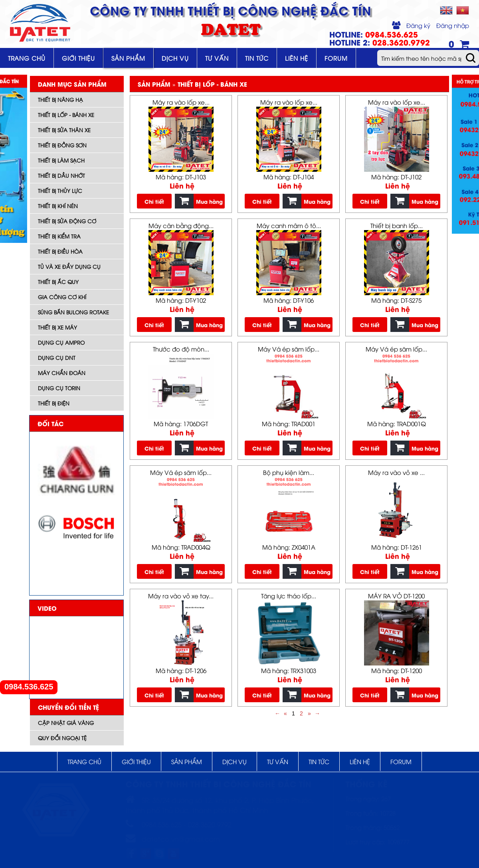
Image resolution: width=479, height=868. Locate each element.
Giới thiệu (78, 58)
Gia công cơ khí (62, 297)
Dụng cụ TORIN (59, 388)
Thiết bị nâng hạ (60, 99)
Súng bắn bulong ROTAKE (73, 312)
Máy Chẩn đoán (62, 373)
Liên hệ (297, 58)
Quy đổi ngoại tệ (62, 738)
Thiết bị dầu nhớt (61, 175)
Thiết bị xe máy (57, 327)
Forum (336, 58)
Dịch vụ (175, 58)
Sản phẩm (128, 58)
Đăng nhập (453, 25)
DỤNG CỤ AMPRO (61, 342)
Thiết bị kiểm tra (59, 236)
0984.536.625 (29, 687)
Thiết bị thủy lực (60, 191)
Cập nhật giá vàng (66, 723)
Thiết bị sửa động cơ (67, 221)
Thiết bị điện (54, 403)
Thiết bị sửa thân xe (64, 130)
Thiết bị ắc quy (58, 282)
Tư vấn (217, 58)
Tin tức (257, 58)
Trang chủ (27, 58)
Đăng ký (418, 25)
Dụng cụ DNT (57, 358)
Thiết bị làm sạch (61, 160)
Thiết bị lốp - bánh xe (66, 115)
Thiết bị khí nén (58, 206)
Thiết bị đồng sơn (62, 145)
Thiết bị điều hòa (60, 251)
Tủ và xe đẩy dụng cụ (69, 266)
